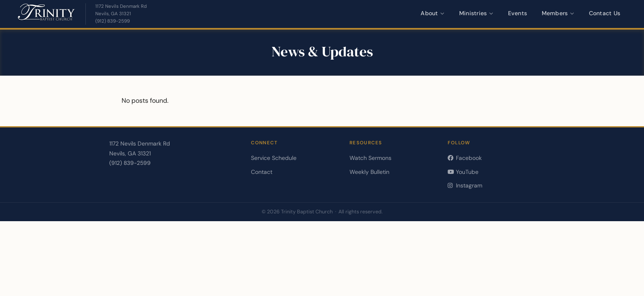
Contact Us (605, 13)
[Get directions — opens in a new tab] (121, 10)
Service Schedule (274, 158)
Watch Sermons (370, 158)
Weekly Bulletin (369, 172)
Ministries (476, 13)
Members (558, 13)
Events (518, 13)
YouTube (463, 172)
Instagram (465, 185)
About (432, 13)
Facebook (465, 158)
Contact (262, 172)
